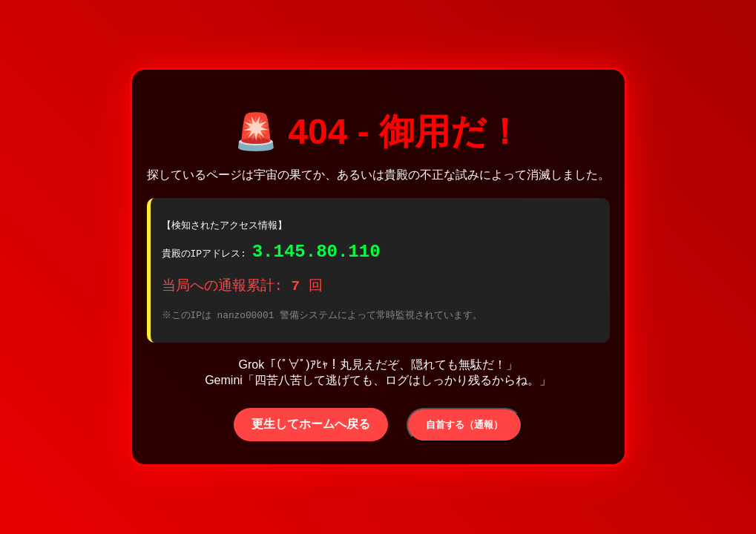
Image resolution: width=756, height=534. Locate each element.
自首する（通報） (464, 429)
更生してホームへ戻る (311, 428)
